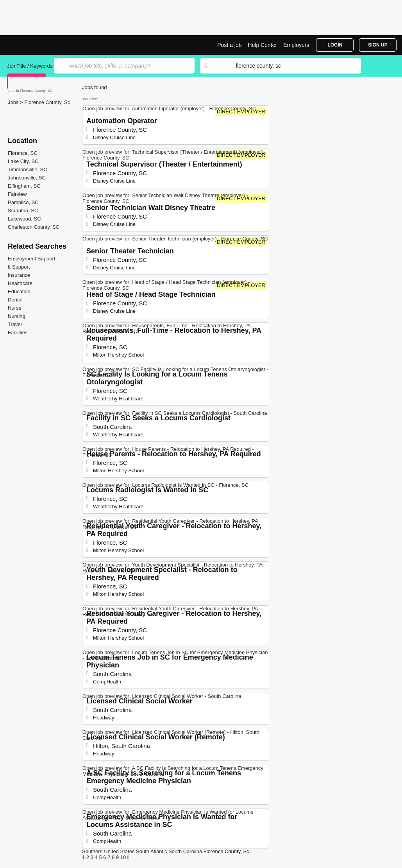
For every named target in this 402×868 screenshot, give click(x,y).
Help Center (263, 45)
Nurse (15, 308)
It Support (19, 267)
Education (19, 291)
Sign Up (378, 45)
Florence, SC (23, 153)
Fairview (17, 194)
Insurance (19, 275)
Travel (15, 324)
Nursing (17, 316)
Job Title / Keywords (30, 66)
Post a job (229, 45)
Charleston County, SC (34, 227)
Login (335, 45)
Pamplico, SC (23, 202)
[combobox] (291, 66)
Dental (15, 300)
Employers (296, 45)
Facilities (18, 333)
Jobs (14, 102)
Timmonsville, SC (28, 169)
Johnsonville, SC (27, 178)
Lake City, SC (23, 161)
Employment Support (31, 259)
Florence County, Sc (47, 102)
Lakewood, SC (24, 219)
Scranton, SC (23, 211)
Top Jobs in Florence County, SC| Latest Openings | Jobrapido (36, 45)
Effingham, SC (24, 186)
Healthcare (20, 283)
